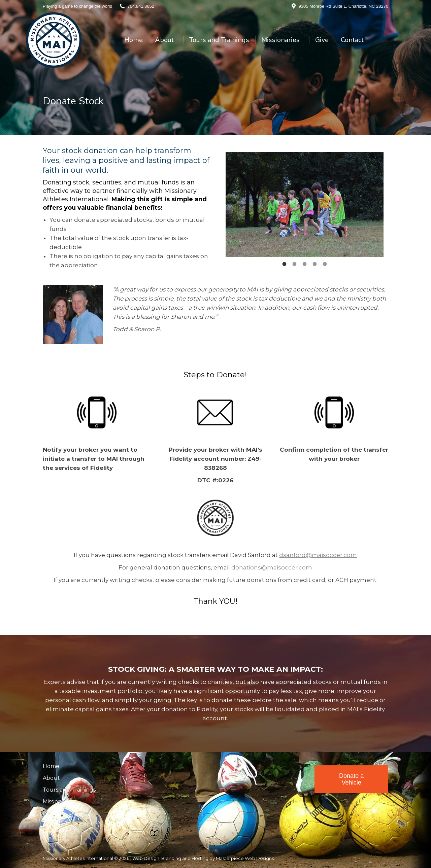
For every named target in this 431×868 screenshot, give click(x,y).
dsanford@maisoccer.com (318, 555)
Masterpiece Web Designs (245, 858)
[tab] (284, 264)
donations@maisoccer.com (272, 567)
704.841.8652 (141, 6)
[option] (305, 204)
